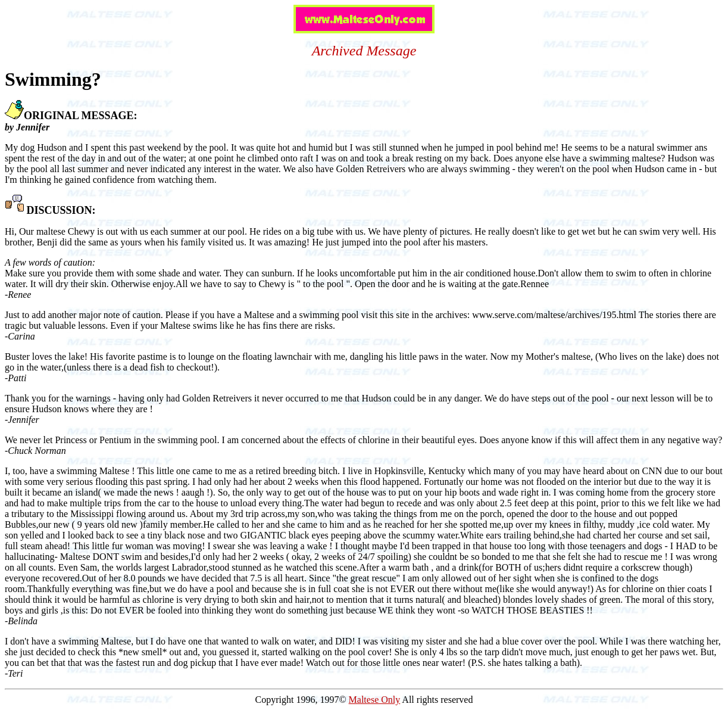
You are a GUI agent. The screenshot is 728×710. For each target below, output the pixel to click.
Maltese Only (375, 700)
